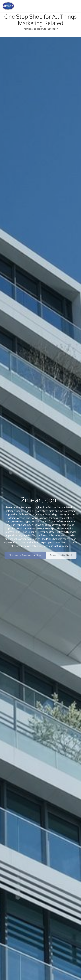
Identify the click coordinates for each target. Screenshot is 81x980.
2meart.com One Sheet (61, 557)
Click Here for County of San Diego (25, 557)
